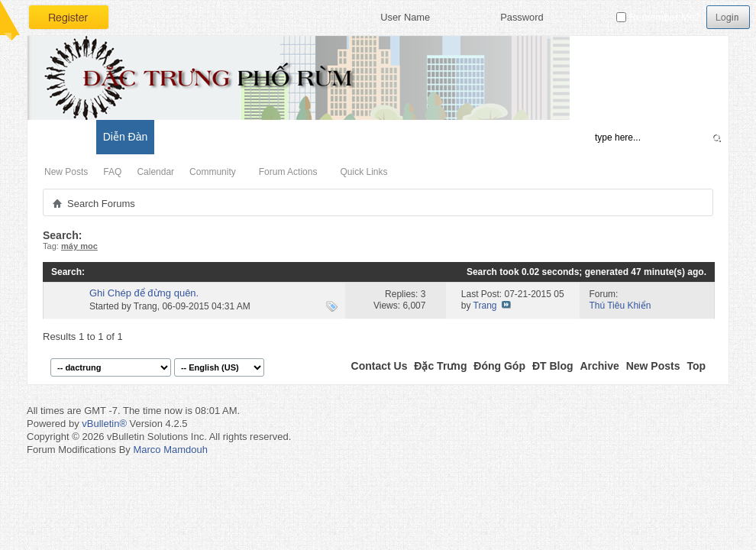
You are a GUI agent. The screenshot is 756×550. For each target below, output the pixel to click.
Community (213, 172)
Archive (599, 366)
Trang (145, 306)
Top (696, 366)
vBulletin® (104, 424)
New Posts (66, 172)
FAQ (112, 172)
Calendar (155, 172)
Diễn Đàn (126, 137)
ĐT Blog (553, 366)
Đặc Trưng (440, 366)
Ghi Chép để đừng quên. (144, 293)
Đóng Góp (499, 366)
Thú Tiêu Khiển (620, 306)
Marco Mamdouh (170, 450)
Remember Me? (658, 17)
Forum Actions (288, 172)
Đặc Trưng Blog (199, 137)
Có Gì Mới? (61, 137)
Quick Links (363, 172)
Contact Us (380, 366)
